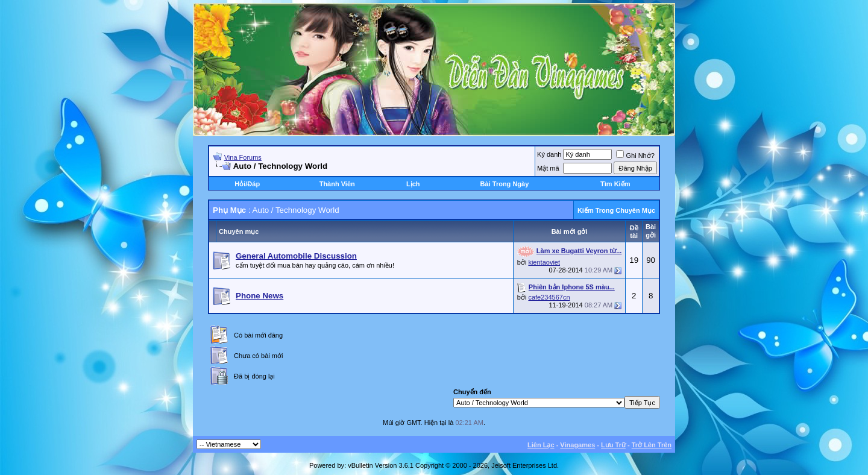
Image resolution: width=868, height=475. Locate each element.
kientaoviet (544, 262)
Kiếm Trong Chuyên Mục (616, 210)
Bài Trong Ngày (505, 184)
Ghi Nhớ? (635, 156)
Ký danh (549, 154)
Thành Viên (337, 184)
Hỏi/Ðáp (247, 184)
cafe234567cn (549, 297)
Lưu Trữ (613, 445)
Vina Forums (243, 157)
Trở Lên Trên (652, 445)
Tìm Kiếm (615, 184)
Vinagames (577, 445)
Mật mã (548, 168)
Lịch (413, 184)
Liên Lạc (541, 445)
